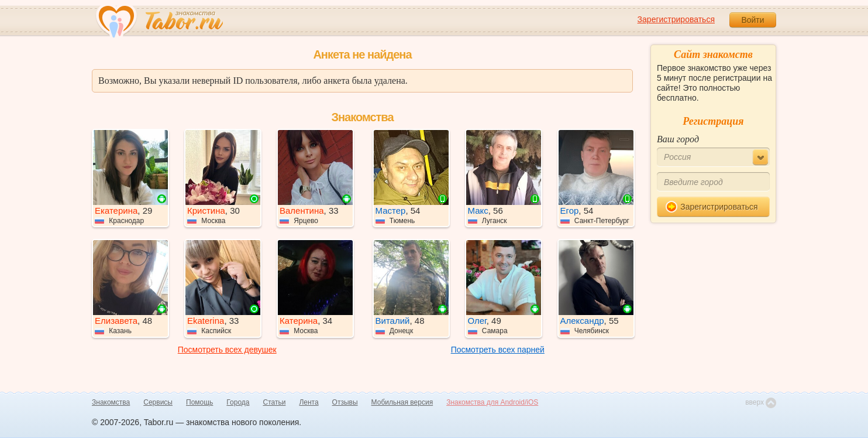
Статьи (275, 402)
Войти (752, 20)
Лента (309, 402)
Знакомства (111, 402)
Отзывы (345, 402)
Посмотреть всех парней (498, 350)
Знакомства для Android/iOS (492, 402)
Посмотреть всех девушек (227, 350)
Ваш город (678, 139)
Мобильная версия (402, 402)
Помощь (199, 402)
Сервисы (158, 402)
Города (238, 402)
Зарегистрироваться (676, 19)
